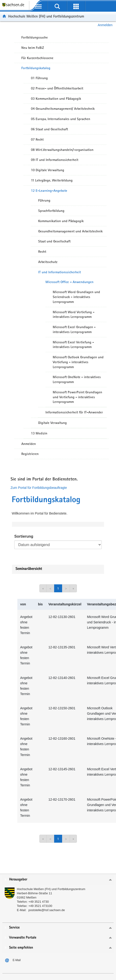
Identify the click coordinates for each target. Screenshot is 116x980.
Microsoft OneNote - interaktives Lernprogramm (77, 379)
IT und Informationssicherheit (60, 272)
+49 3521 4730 (39, 902)
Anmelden (105, 25)
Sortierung (24, 536)
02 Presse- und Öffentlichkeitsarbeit (57, 88)
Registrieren (30, 454)
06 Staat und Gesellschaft (49, 129)
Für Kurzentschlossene (37, 58)
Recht (42, 252)
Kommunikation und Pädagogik (61, 221)
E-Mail (17, 960)
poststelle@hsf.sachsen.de (47, 910)
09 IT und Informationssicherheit (55, 160)
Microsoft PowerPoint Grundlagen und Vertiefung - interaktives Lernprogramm (77, 397)
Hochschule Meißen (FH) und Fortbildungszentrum (46, 16)
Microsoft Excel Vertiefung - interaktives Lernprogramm (73, 345)
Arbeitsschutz (48, 262)
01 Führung (39, 78)
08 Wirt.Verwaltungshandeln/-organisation (62, 150)
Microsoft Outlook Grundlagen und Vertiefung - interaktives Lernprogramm (78, 362)
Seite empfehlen (21, 948)
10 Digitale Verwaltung (48, 170)
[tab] (58, 880)
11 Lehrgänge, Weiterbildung (52, 180)
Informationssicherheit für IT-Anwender (74, 412)
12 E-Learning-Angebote (49, 191)
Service (14, 928)
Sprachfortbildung (51, 211)
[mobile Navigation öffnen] (38, 6)
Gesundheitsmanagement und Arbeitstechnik (70, 231)
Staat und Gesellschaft (54, 241)
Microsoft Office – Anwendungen (69, 282)
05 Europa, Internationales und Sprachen (61, 119)
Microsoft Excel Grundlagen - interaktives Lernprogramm (74, 329)
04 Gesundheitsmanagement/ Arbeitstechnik (63, 109)
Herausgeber (18, 879)
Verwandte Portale (23, 938)
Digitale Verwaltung (52, 423)
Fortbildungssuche (35, 37)
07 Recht (37, 139)
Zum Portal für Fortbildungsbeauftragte (39, 488)
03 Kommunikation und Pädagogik (56, 99)
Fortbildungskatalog (36, 68)
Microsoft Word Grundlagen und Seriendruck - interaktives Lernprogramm (76, 297)
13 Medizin (39, 433)
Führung (44, 200)
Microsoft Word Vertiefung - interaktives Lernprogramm (74, 314)
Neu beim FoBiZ (33, 48)
